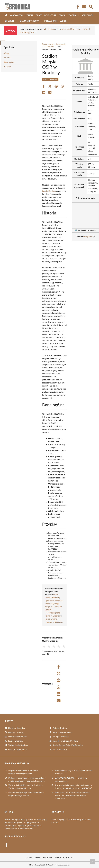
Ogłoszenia (50, 15)
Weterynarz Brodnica (18, 736)
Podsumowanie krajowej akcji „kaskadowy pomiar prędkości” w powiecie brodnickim (27, 779)
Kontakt (55, 822)
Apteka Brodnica (60, 728)
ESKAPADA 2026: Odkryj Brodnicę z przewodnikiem (71, 779)
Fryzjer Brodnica (15, 741)
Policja (29, 15)
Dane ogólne (9, 62)
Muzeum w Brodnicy (54, 622)
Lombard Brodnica (16, 732)
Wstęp (7, 53)
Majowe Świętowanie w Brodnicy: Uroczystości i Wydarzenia (23, 772)
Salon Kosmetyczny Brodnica (65, 741)
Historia (7, 57)
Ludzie (63, 21)
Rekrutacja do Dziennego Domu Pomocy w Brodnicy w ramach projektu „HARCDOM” (74, 787)
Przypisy (7, 66)
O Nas (38, 857)
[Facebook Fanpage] (77, 7)
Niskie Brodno (51, 619)
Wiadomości (16, 15)
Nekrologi (87, 15)
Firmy (39, 15)
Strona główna (48, 44)
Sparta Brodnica (49, 191)
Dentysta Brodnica (16, 728)
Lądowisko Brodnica (53, 601)
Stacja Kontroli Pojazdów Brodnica (68, 745)
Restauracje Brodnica (18, 749)
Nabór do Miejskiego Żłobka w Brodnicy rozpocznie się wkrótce (26, 794)
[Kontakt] (84, 7)
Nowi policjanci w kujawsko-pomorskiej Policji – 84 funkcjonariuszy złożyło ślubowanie (72, 795)
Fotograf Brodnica (61, 736)
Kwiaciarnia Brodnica (62, 732)
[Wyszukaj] (91, 6)
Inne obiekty (49, 47)
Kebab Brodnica (60, 749)
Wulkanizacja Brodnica (18, 745)
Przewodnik (51, 21)
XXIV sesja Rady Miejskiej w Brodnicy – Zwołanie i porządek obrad (26, 787)
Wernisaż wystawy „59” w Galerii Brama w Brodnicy (73, 772)
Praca (62, 15)
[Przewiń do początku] (93, 862)
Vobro (56, 594)
